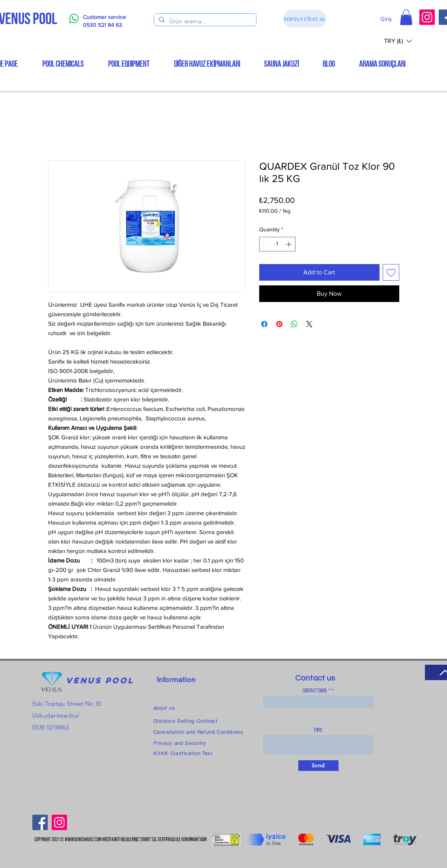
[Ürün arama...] (204, 21)
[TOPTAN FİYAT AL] (305, 19)
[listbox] (398, 41)
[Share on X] (309, 324)
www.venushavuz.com (83, 840)
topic (318, 731)
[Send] (318, 766)
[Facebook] (40, 822)
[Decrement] (265, 244)
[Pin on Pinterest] (279, 324)
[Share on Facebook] (264, 324)
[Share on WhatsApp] (294, 324)
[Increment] (289, 244)
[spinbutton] (277, 244)
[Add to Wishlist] (391, 272)
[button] (406, 17)
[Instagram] (427, 17)
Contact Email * (317, 691)
